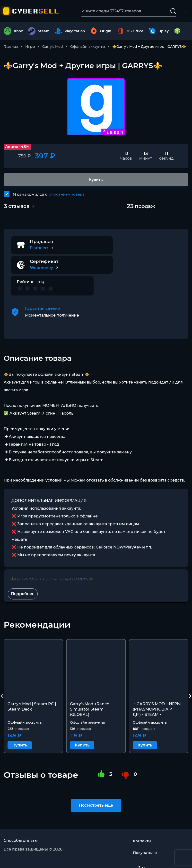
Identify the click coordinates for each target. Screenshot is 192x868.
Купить (20, 727)
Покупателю (146, 840)
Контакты (143, 829)
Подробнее (23, 575)
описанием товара (68, 196)
